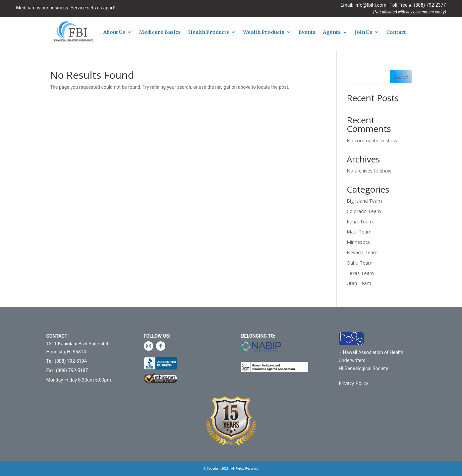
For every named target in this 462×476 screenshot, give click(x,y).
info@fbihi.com (370, 5)
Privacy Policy (353, 383)
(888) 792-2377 (430, 5)
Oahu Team (360, 263)
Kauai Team (360, 222)
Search (401, 77)
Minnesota (358, 242)
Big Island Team (364, 201)
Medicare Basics (160, 32)
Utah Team (359, 283)
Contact (396, 32)
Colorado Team (364, 211)
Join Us (363, 32)
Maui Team (359, 232)
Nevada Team (362, 252)
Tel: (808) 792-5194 (67, 361)
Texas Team (360, 273)
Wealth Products (264, 32)
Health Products (209, 32)
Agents (332, 32)
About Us (114, 32)
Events (307, 32)
